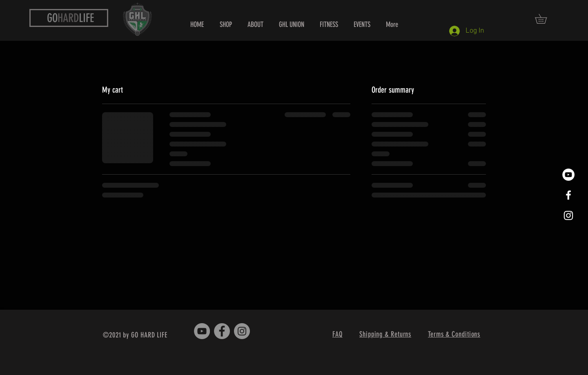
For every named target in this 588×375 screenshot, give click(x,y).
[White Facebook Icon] (568, 195)
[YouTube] (568, 175)
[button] (546, 19)
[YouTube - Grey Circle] (202, 331)
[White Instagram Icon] (568, 215)
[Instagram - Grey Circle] (242, 331)
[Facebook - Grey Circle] (222, 331)
